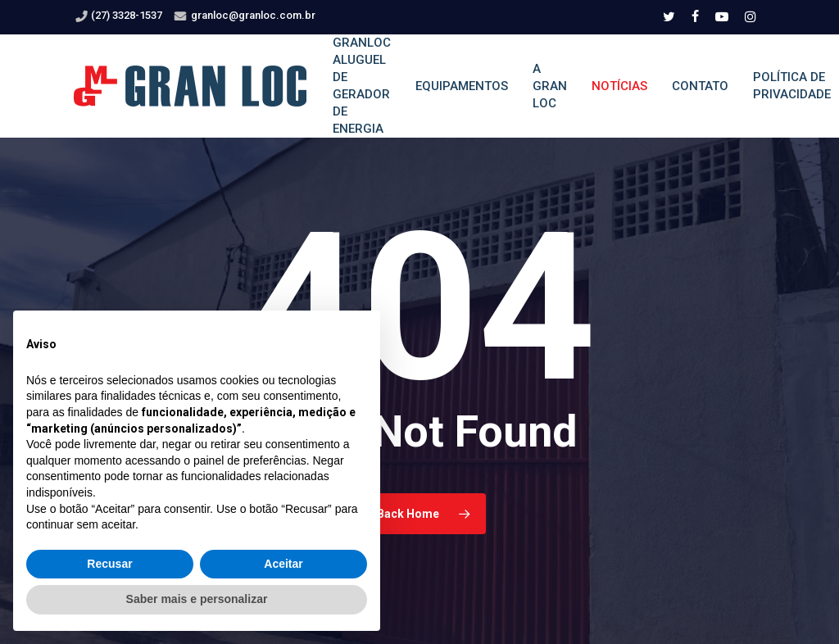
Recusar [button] (109, 564)
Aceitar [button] (283, 564)
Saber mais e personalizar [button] (197, 599)
